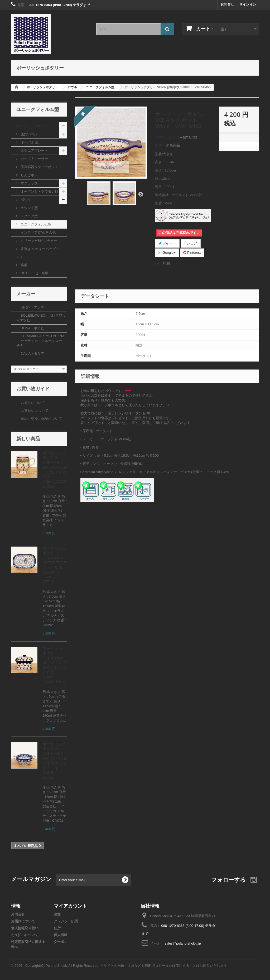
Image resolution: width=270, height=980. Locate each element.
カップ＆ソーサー (34, 159)
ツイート (167, 243)
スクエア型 (29, 216)
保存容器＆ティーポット (39, 167)
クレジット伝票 (66, 921)
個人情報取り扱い (25, 928)
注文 (57, 914)
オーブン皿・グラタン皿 (39, 191)
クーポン (61, 942)
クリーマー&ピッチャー (38, 241)
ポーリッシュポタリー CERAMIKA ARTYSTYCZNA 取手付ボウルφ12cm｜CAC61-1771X (57, 761)
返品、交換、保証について (41, 419)
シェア (191, 243)
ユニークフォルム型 (35, 224)
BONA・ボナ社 (32, 328)
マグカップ (29, 183)
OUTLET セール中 (34, 273)
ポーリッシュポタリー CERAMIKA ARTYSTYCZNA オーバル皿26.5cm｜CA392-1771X (57, 565)
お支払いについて (34, 411)
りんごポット (30, 175)
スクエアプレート (34, 151)
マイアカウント (70, 906)
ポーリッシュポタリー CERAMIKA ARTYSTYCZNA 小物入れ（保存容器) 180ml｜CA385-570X (57, 665)
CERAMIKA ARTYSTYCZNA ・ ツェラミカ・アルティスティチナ (41, 341)
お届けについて (32, 403)
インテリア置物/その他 (38, 232)
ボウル (25, 200)
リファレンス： (167, 138)
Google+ (167, 253)
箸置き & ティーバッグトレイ (38, 253)
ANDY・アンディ (34, 308)
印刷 (166, 263)
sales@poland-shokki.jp (183, 943)
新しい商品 (28, 438)
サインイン (248, 4)
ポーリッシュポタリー (40, 68)
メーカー (26, 293)
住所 (57, 928)
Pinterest (192, 253)
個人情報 (61, 935)
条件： (160, 145)
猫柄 (23, 265)
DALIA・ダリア (32, 353)
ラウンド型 (29, 208)
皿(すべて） (29, 134)
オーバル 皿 (29, 142)
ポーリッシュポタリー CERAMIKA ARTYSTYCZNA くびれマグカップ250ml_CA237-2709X (57, 470)
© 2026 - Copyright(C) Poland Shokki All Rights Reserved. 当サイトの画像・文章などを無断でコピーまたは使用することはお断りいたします (119, 966)
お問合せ (227, 4)
